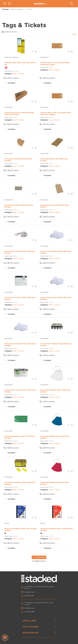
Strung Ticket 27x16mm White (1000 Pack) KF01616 (20, 252)
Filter (74, 34)
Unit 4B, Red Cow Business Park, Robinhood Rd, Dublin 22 (39, 587)
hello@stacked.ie (30, 592)
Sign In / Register (72, 4)
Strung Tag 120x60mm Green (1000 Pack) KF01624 (19, 437)
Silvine (7, 523)
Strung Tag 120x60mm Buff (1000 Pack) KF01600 (19, 206)
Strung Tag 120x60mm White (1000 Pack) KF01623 (55, 391)
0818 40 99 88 (29, 596)
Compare (10, 83)
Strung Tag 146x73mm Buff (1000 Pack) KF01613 (55, 206)
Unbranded (44, 57)
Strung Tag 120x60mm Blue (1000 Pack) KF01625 (55, 437)
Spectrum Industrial (11, 57)
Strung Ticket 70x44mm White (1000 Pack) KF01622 (20, 391)
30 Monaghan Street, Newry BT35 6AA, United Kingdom (39, 604)
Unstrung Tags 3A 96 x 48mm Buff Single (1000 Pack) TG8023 (19, 114)
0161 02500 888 (29, 612)
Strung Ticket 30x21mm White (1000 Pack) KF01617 (56, 252)
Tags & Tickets (18, 74)
